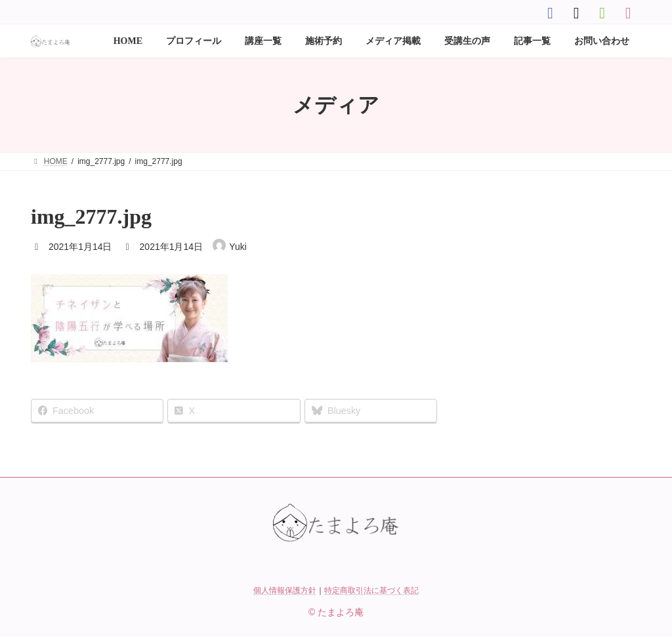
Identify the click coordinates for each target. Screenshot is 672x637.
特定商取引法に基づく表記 (371, 590)
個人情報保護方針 (285, 590)
